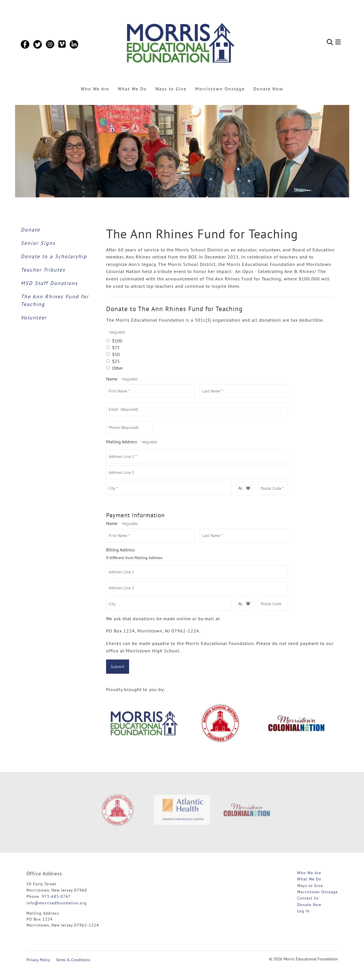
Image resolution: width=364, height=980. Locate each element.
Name (112, 379)
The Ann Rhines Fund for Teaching (55, 300)
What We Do (132, 89)
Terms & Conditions (73, 960)
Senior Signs (38, 243)
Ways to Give (171, 89)
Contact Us (308, 898)
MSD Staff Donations (49, 283)
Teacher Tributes (43, 270)
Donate (30, 230)
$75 (113, 348)
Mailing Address (122, 442)
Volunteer (34, 318)
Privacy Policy (38, 960)
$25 (113, 361)
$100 (114, 341)
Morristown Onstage (220, 89)
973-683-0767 (56, 896)
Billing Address (121, 550)
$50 (113, 354)
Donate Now (268, 89)
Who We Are (95, 89)
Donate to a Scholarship (54, 256)
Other (114, 368)
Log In (303, 911)
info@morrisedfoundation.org (57, 903)
